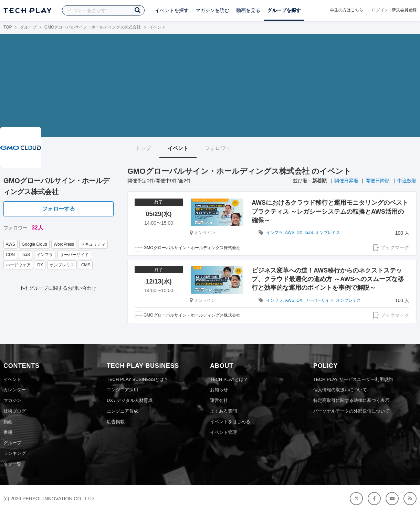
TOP (8, 27)
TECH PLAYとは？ (229, 379)
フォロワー (218, 148)
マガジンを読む (212, 10)
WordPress (64, 244)
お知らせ (219, 390)
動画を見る (248, 10)
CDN (10, 255)
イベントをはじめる (230, 422)
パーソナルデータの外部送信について (351, 411)
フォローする (59, 209)
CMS (86, 265)
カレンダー (15, 390)
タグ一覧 (12, 464)
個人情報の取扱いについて (340, 390)
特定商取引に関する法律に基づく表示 (351, 400)
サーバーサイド (74, 255)
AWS (10, 244)
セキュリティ (93, 244)
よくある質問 (223, 411)
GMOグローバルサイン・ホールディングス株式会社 (93, 27)
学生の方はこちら (347, 10)
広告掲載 (116, 422)
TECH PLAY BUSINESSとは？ (138, 379)
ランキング (15, 453)
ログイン (380, 10)
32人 (38, 228)
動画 (8, 422)
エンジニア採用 (122, 390)
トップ (143, 148)
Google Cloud (34, 244)
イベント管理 (223, 432)
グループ (28, 27)
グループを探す (284, 10)
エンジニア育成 (122, 411)
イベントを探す (172, 10)
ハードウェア (18, 265)
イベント (178, 148)
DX (40, 265)
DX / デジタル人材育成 (130, 400)
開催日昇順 (346, 181)
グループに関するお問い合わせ (59, 288)
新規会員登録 (404, 10)
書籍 (8, 432)
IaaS (26, 255)
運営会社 (219, 400)
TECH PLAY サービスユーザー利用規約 (353, 379)
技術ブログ (15, 411)
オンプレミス (62, 265)
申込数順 (407, 181)
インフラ (45, 255)
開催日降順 (378, 181)
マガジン (12, 400)
